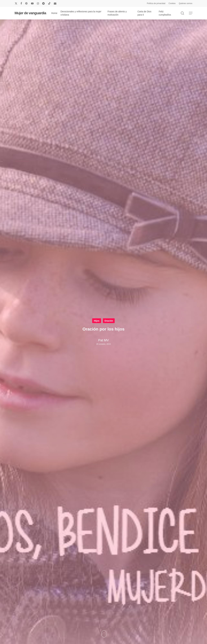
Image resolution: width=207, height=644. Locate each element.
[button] (191, 13)
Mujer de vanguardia (30, 13)
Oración (109, 321)
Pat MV (103, 340)
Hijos (97, 321)
